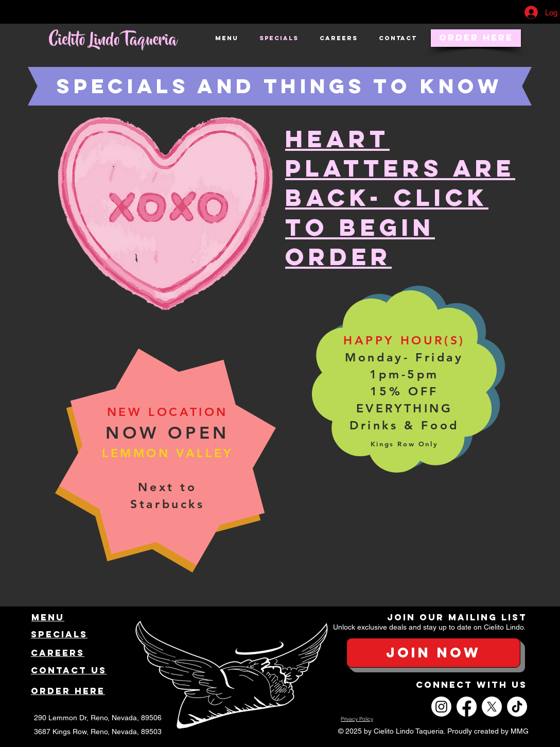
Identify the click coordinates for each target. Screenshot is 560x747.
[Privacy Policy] (357, 719)
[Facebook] (467, 707)
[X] (492, 707)
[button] (433, 653)
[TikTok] (517, 707)
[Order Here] (476, 38)
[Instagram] (441, 707)
